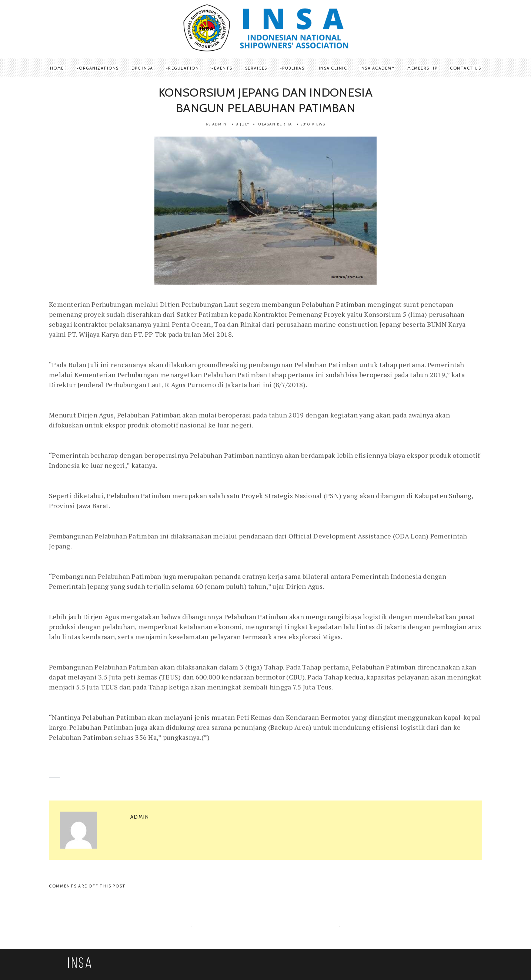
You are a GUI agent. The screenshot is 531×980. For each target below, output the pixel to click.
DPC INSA (142, 68)
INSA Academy (377, 68)
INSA (80, 964)
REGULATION (183, 68)
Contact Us (465, 68)
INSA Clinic (333, 68)
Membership (422, 68)
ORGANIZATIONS (99, 68)
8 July (243, 124)
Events (223, 68)
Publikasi (294, 68)
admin (220, 124)
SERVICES (256, 68)
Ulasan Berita (275, 124)
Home (57, 68)
